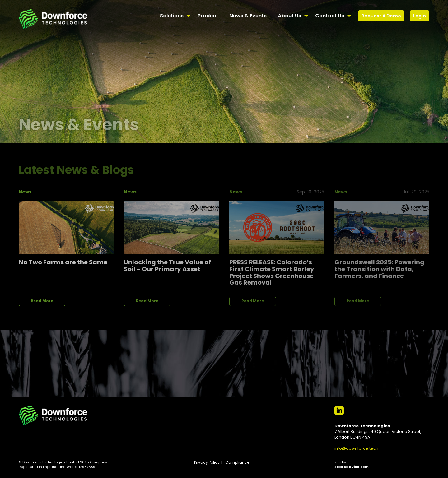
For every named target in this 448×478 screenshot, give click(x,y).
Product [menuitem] (208, 16)
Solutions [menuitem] (172, 16)
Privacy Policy (207, 463)
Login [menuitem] (420, 16)
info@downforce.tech (356, 449)
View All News (406, 167)
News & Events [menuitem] (248, 16)
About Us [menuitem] (289, 16)
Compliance (237, 463)
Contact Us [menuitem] (330, 16)
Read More (42, 301)
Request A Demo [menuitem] (381, 16)
